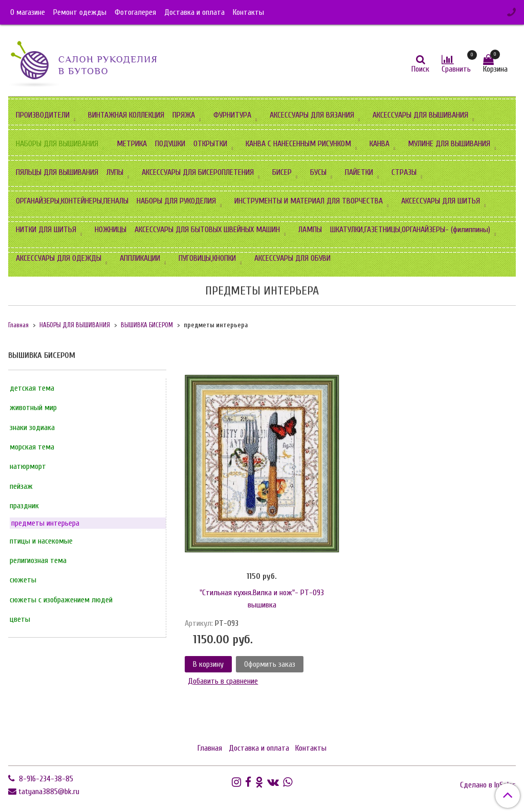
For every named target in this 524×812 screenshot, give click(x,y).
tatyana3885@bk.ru (49, 792)
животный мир (33, 408)
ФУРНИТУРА (232, 115)
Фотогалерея (135, 12)
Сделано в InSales (488, 785)
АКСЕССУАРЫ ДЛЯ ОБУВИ (292, 258)
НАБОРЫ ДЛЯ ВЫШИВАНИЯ (57, 144)
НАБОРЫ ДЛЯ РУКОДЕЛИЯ (176, 201)
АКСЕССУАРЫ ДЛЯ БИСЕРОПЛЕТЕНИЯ (198, 172)
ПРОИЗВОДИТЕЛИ (43, 115)
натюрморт (28, 466)
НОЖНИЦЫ (111, 230)
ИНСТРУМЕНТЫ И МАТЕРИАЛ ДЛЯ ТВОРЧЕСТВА (309, 201)
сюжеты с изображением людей (61, 600)
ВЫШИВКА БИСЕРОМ (147, 325)
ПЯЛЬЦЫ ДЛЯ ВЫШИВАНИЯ (57, 172)
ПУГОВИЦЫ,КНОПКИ (207, 258)
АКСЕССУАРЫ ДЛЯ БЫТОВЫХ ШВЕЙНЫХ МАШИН (207, 230)
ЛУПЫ (115, 172)
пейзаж (21, 486)
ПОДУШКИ (170, 144)
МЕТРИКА (132, 144)
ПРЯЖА (184, 115)
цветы (20, 619)
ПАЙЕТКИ (359, 172)
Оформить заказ (270, 664)
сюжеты (23, 580)
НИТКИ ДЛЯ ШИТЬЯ (46, 230)
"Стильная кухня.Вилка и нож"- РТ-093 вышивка (262, 599)
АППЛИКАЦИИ (140, 258)
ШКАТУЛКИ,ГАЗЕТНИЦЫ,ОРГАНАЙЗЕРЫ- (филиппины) (410, 230)
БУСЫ (318, 172)
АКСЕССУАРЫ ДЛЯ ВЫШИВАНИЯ (420, 115)
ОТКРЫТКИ (210, 144)
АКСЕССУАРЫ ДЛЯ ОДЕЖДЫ (59, 258)
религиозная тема (38, 560)
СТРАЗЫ (404, 172)
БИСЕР (282, 172)
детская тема (32, 388)
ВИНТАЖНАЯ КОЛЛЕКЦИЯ (126, 115)
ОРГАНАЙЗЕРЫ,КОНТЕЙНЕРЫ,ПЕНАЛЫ (72, 201)
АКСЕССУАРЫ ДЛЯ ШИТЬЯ (441, 201)
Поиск (420, 69)
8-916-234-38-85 (45, 779)
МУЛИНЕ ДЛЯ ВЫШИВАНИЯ (449, 144)
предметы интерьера (45, 523)
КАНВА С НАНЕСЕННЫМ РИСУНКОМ (298, 144)
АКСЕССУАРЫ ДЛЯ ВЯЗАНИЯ (312, 115)
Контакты (248, 12)
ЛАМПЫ (310, 230)
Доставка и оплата (194, 12)
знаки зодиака (32, 427)
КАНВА (379, 144)
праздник (24, 506)
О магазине (28, 12)
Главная (18, 325)
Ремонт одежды (80, 12)
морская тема (32, 447)
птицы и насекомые (41, 541)
